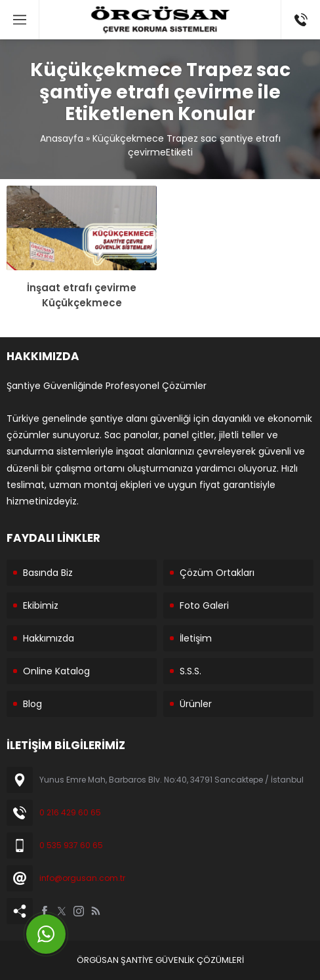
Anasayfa (62, 138)
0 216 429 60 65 (70, 812)
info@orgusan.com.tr (82, 878)
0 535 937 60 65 (71, 845)
